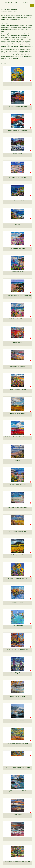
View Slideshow (6, 64)
